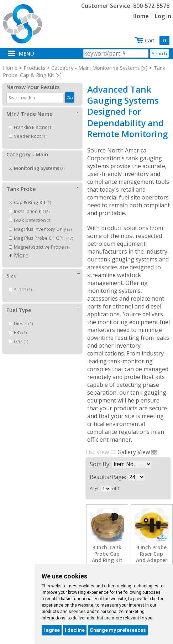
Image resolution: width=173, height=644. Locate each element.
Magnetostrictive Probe (39, 247)
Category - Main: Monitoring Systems (96, 68)
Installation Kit (29, 211)
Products (34, 68)
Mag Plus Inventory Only (40, 229)
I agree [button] (52, 630)
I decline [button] (75, 630)
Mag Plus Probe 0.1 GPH (41, 238)
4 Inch (20, 289)
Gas (19, 341)
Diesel (21, 323)
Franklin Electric (31, 127)
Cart (157, 40)
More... (23, 255)
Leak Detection (30, 220)
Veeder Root (28, 136)
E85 (18, 332)
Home (141, 16)
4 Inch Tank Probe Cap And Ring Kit (107, 554)
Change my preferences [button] (118, 630)
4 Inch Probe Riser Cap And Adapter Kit (152, 557)
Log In (163, 16)
